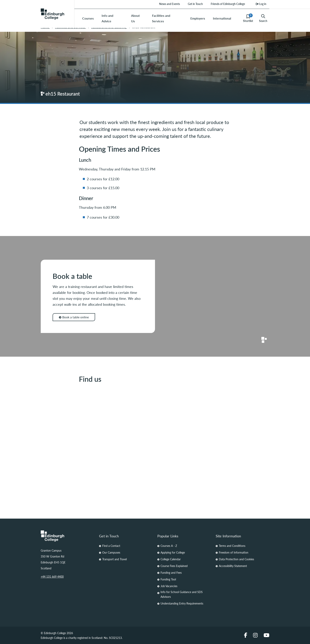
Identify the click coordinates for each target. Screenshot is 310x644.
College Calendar (171, 559)
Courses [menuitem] (88, 18)
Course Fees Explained (174, 566)
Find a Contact (111, 546)
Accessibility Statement (233, 566)
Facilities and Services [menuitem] (161, 18)
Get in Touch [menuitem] (195, 4)
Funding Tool (168, 579)
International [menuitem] (222, 18)
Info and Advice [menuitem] (107, 18)
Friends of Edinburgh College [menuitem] (228, 4)
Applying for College (173, 552)
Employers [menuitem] (198, 18)
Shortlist (248, 18)
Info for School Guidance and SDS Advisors (182, 594)
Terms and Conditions (232, 546)
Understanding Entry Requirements (182, 603)
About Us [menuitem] (135, 18)
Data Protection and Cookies (236, 559)
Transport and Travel (114, 559)
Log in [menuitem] (261, 4)
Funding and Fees (171, 573)
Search (263, 18)
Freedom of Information (234, 552)
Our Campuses (111, 552)
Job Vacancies (169, 586)
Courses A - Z (169, 546)
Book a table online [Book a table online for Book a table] (74, 317)
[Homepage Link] (68, 536)
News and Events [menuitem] (170, 4)
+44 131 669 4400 (52, 576)
